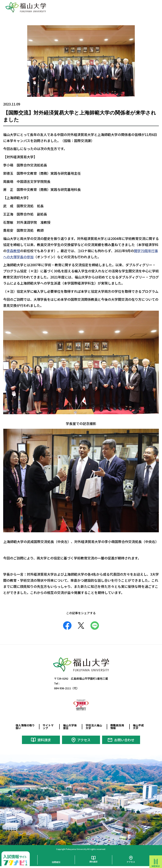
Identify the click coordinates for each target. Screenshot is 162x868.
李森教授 (13, 251)
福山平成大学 (138, 727)
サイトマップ (48, 727)
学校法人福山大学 (94, 727)
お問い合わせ (124, 740)
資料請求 (44, 740)
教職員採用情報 (117, 727)
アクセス (84, 740)
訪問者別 (56, 862)
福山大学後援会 (70, 727)
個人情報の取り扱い (25, 727)
